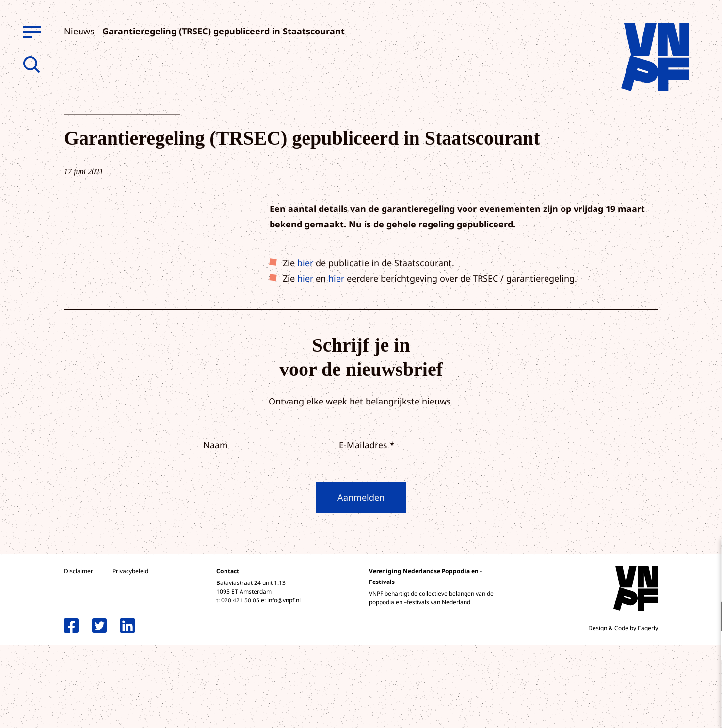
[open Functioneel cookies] (706, 617)
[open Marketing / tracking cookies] (706, 647)
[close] (707, 557)
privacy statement (674, 585)
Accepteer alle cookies (640, 682)
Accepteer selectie (640, 710)
